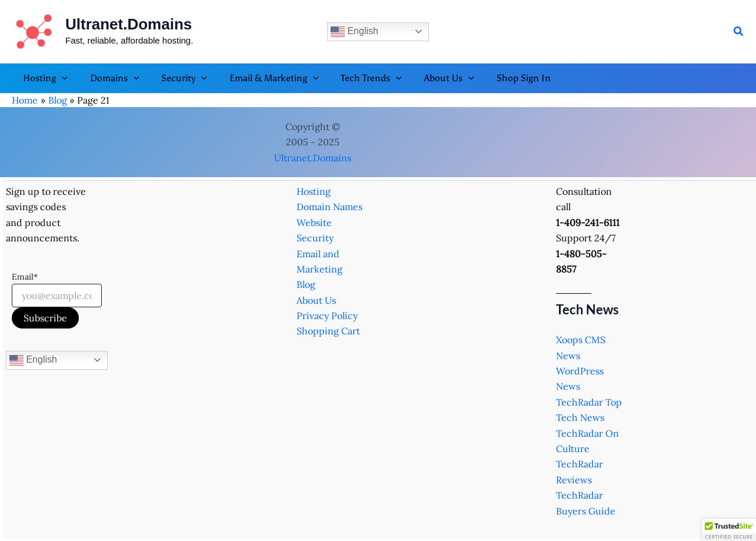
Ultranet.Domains (129, 24)
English (354, 32)
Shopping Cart (328, 331)
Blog (306, 284)
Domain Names (329, 207)
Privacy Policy (327, 316)
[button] (739, 32)
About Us (316, 300)
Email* (25, 277)
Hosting (314, 191)
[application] (60, 78)
